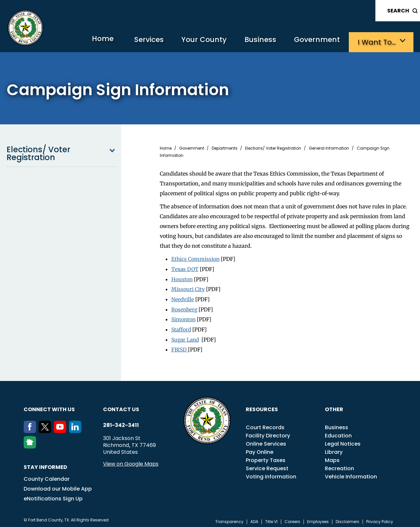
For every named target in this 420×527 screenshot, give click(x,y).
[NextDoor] (31, 443)
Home (90, 41)
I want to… (377, 41)
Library (334, 449)
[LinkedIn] (76, 428)
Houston (182, 278)
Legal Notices (343, 441)
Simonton (184, 317)
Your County (197, 41)
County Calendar (47, 476)
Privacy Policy (380, 518)
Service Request (267, 465)
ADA (254, 518)
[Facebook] (31, 428)
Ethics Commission (196, 258)
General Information (329, 147)
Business (256, 41)
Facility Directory (268, 432)
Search (398, 11)
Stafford (182, 327)
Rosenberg (185, 307)
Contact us (121, 406)
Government (315, 41)
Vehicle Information (351, 473)
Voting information (271, 473)
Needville (183, 297)
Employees (318, 518)
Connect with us (49, 406)
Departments (225, 147)
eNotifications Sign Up (53, 495)
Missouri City (188, 287)
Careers (292, 518)
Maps (332, 457)
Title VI (271, 518)
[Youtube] (61, 428)
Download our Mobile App (58, 485)
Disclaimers (347, 518)
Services (139, 41)
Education (338, 432)
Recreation (339, 465)
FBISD (180, 347)
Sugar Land (186, 337)
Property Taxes (266, 457)
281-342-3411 (121, 422)
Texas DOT (185, 268)
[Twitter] (46, 428)
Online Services (266, 441)
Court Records (265, 424)
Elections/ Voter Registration (62, 152)
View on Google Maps (131, 461)
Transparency (229, 518)
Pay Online (260, 449)
